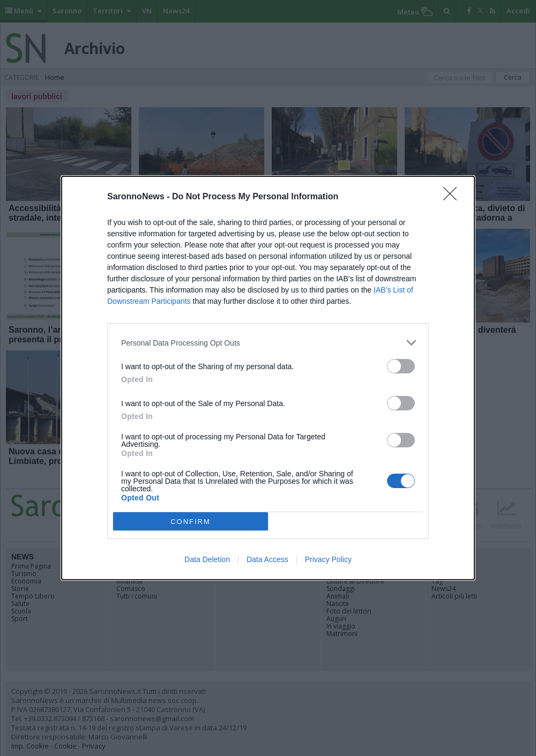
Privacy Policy (328, 559)
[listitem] (268, 343)
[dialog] (268, 378)
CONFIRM (191, 522)
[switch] (401, 366)
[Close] (453, 197)
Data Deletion (207, 559)
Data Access (267, 559)
